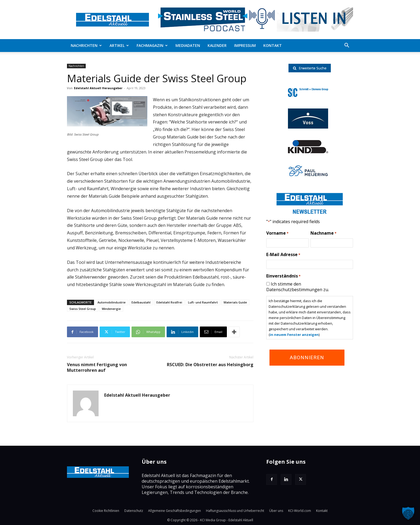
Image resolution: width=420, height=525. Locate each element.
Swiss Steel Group (83, 309)
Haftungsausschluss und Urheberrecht (235, 511)
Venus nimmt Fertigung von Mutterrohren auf (97, 367)
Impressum (245, 45)
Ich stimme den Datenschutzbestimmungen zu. (298, 287)
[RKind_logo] (308, 152)
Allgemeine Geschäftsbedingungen (175, 511)
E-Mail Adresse (283, 255)
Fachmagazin (152, 45)
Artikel (119, 45)
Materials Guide (235, 302)
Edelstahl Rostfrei (169, 302)
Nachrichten (86, 45)
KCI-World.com (300, 511)
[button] (347, 46)
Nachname (323, 233)
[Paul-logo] (308, 175)
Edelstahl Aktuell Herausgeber (98, 88)
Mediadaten (188, 45)
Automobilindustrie (112, 302)
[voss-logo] (308, 127)
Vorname (277, 233)
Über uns (276, 511)
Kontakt (273, 45)
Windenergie (111, 309)
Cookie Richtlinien (106, 511)
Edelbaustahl (141, 302)
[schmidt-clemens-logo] (308, 95)
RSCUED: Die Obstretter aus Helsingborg (210, 365)
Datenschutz (134, 511)
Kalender (217, 45)
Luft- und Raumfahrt (203, 302)
